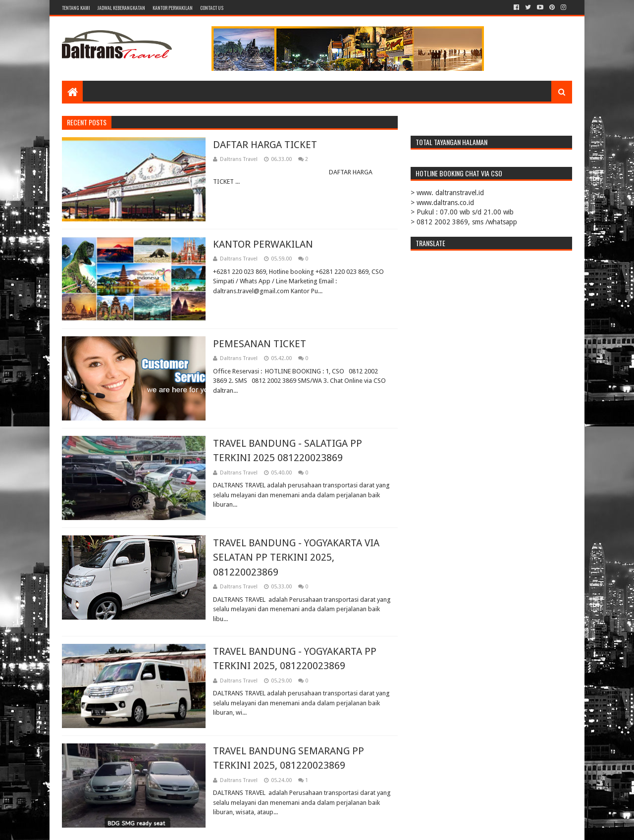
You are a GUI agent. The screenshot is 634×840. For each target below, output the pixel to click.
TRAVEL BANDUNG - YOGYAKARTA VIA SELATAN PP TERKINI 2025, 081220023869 (296, 557)
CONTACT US (212, 8)
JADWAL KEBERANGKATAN (121, 8)
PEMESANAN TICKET (260, 344)
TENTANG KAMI (76, 8)
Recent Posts (87, 122)
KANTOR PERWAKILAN (173, 8)
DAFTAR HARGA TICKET (265, 145)
